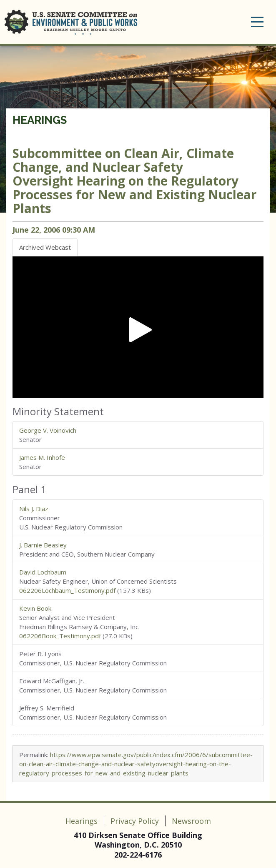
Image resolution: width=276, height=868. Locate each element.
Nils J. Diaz (34, 509)
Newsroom (191, 821)
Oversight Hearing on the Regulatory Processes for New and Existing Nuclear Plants (134, 181)
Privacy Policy (135, 821)
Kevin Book (35, 608)
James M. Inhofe (42, 457)
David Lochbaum (43, 572)
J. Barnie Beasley (43, 545)
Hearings (40, 120)
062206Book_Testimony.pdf (60, 636)
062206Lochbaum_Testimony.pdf (67, 590)
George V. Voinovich (48, 430)
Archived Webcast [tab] (45, 247)
